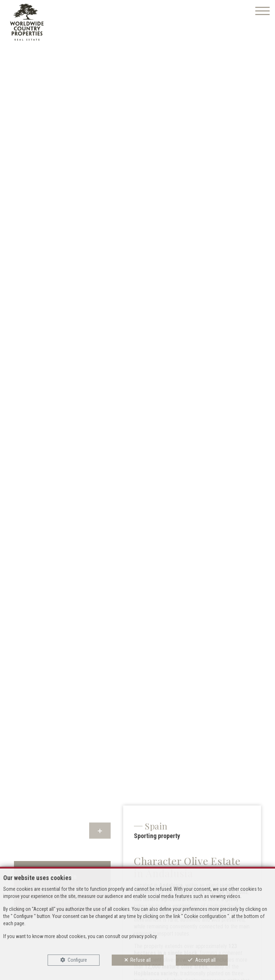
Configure (77, 960)
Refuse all (141, 960)
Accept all (205, 960)
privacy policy (143, 936)
